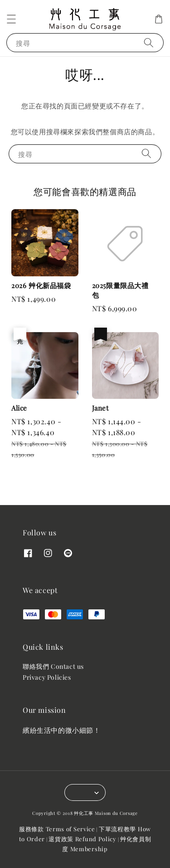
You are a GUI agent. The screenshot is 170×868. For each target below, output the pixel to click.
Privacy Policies (47, 677)
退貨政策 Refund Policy (83, 839)
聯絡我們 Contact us (53, 666)
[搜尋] (149, 42)
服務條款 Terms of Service (57, 829)
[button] (11, 19)
